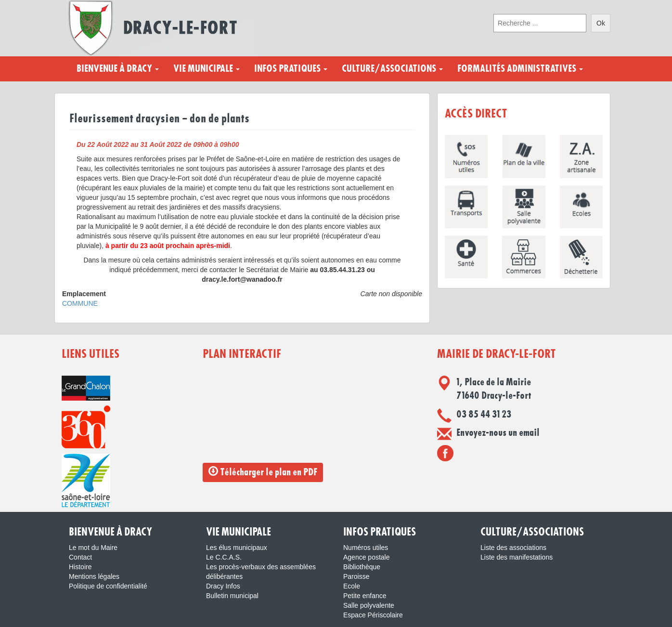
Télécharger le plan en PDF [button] (263, 472)
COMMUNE (80, 303)
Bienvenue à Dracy (118, 69)
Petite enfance (365, 596)
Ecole (352, 586)
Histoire (80, 567)
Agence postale (367, 557)
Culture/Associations (392, 69)
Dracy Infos (223, 586)
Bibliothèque (362, 567)
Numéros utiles (366, 548)
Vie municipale (207, 69)
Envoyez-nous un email (498, 433)
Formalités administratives (520, 69)
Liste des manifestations (517, 557)
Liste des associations (513, 548)
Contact (80, 557)
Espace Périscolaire (373, 615)
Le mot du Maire (93, 548)
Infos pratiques (291, 69)
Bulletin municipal (232, 596)
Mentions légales (94, 576)
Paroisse (356, 576)
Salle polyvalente (369, 605)
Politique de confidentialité (108, 586)
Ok (601, 23)
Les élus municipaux (237, 548)
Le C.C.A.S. (224, 557)
